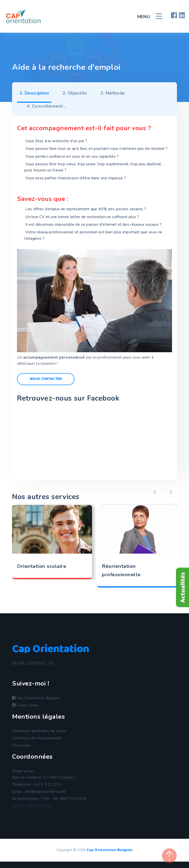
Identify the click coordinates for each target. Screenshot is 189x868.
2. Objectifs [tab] (75, 93)
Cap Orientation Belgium (36, 698)
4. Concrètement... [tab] (46, 106)
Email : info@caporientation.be (39, 792)
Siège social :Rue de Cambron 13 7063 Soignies (44, 774)
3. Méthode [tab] (113, 93)
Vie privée (21, 745)
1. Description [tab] (34, 93)
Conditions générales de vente (39, 731)
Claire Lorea (25, 705)
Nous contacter (46, 379)
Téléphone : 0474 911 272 (37, 784)
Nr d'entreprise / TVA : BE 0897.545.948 (49, 799)
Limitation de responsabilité (37, 738)
